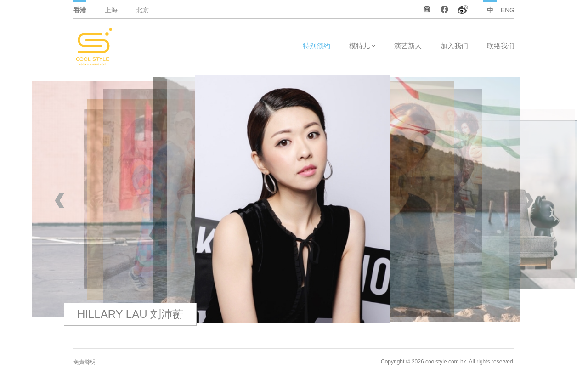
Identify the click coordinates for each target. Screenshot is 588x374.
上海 (111, 10)
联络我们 (501, 46)
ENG (508, 10)
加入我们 (454, 46)
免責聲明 (85, 362)
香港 (80, 10)
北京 (142, 10)
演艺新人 (408, 46)
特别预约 (317, 46)
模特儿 (359, 46)
